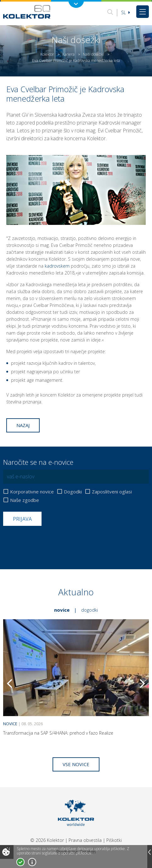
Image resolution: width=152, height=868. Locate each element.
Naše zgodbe (25, 500)
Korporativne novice (32, 492)
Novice (62, 610)
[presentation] (51, 541)
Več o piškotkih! (32, 862)
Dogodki (73, 492)
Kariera (68, 54)
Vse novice (76, 764)
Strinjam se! (20, 862)
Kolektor (47, 54)
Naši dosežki (93, 54)
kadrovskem (57, 266)
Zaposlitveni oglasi (112, 492)
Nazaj (23, 425)
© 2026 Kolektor (47, 840)
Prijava (22, 519)
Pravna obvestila (85, 840)
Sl (126, 12)
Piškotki (114, 840)
